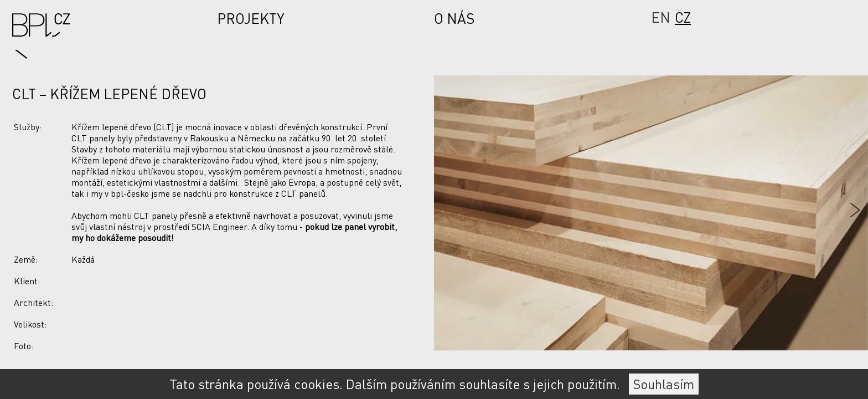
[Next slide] (795, 210)
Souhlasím (664, 384)
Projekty (250, 19)
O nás (454, 19)
